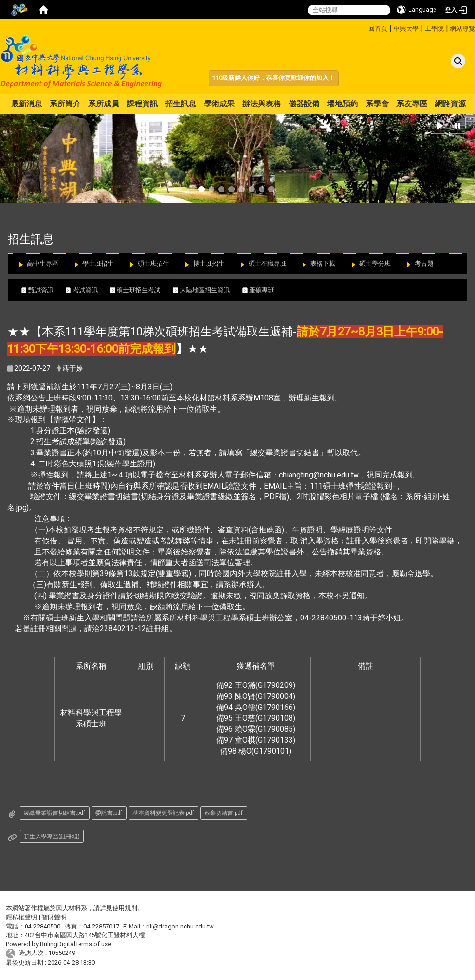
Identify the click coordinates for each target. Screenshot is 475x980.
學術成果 (219, 104)
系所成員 (104, 104)
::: (365, 27)
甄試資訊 (43, 290)
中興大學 (406, 29)
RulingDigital (58, 944)
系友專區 (412, 104)
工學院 (434, 29)
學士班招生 (98, 264)
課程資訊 (142, 104)
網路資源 (450, 104)
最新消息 (26, 104)
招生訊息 (181, 104)
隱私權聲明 (21, 917)
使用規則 (125, 908)
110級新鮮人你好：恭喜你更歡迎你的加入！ (273, 78)
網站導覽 (462, 29)
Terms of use (93, 944)
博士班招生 (209, 264)
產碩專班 (263, 290)
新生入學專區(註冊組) (52, 837)
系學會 (377, 104)
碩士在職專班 (267, 264)
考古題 (424, 264)
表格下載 (323, 264)
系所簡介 (65, 104)
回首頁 (378, 29)
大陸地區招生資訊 (208, 290)
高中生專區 (43, 264)
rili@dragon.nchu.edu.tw (180, 926)
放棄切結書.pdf (224, 813)
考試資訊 (88, 290)
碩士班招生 (153, 264)
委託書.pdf (109, 813)
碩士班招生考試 (141, 290)
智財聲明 (54, 917)
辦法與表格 (262, 104)
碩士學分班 (375, 264)
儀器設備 (304, 104)
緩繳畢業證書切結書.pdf (54, 813)
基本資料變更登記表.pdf (163, 813)
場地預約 (343, 104)
